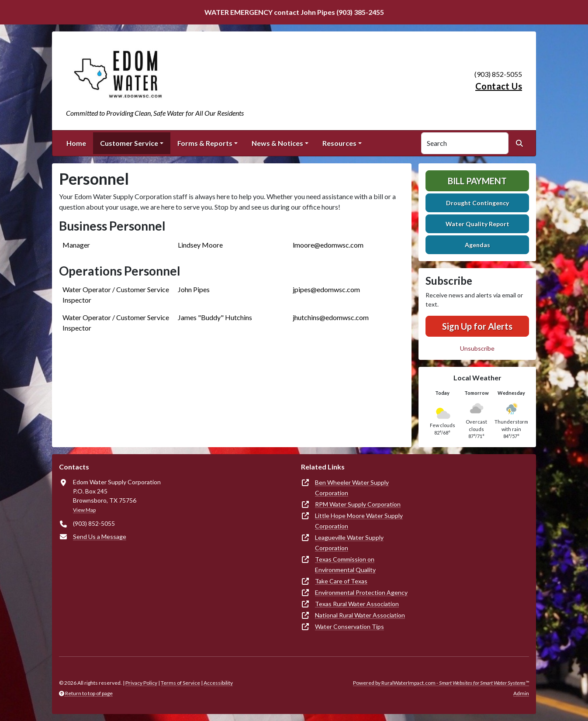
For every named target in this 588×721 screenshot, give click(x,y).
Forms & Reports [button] (205, 143)
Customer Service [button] (129, 143)
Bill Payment (477, 181)
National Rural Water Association (360, 615)
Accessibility (218, 683)
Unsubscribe (477, 348)
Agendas (477, 245)
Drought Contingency (477, 203)
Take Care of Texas (341, 581)
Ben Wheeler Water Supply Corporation (352, 488)
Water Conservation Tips (349, 626)
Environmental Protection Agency (361, 592)
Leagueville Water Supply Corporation (349, 543)
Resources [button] (339, 143)
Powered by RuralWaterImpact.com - (441, 683)
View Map (84, 510)
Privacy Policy (141, 683)
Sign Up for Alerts (477, 326)
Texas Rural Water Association (357, 604)
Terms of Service (180, 683)
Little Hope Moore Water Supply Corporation (359, 521)
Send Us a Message (100, 536)
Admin (521, 693)
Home (76, 143)
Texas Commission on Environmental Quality (345, 564)
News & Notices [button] (277, 143)
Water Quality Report (477, 224)
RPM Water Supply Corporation (358, 504)
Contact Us (499, 86)
